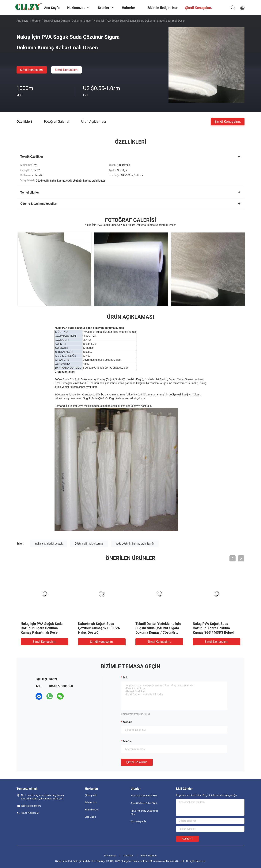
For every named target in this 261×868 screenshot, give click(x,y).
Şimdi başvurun (137, 762)
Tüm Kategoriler (139, 821)
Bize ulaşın (90, 817)
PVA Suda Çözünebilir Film (144, 796)
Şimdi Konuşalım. (32, 70)
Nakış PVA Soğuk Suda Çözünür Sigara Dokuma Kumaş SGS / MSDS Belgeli (214, 628)
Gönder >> (187, 839)
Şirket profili (91, 795)
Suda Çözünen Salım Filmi (144, 803)
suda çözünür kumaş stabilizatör (135, 544)
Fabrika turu (91, 802)
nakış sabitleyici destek (49, 544)
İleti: (125, 677)
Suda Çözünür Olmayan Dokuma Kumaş (67, 21)
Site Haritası (110, 856)
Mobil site (128, 856)
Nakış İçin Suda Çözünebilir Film (144, 813)
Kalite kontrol (92, 810)
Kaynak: (127, 722)
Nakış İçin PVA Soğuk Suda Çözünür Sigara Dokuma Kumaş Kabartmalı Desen (42, 628)
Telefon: (127, 741)
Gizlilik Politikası (149, 856)
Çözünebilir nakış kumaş (89, 544)
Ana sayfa (23, 21)
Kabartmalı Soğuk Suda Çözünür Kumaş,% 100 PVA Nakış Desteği (99, 628)
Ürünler (36, 21)
